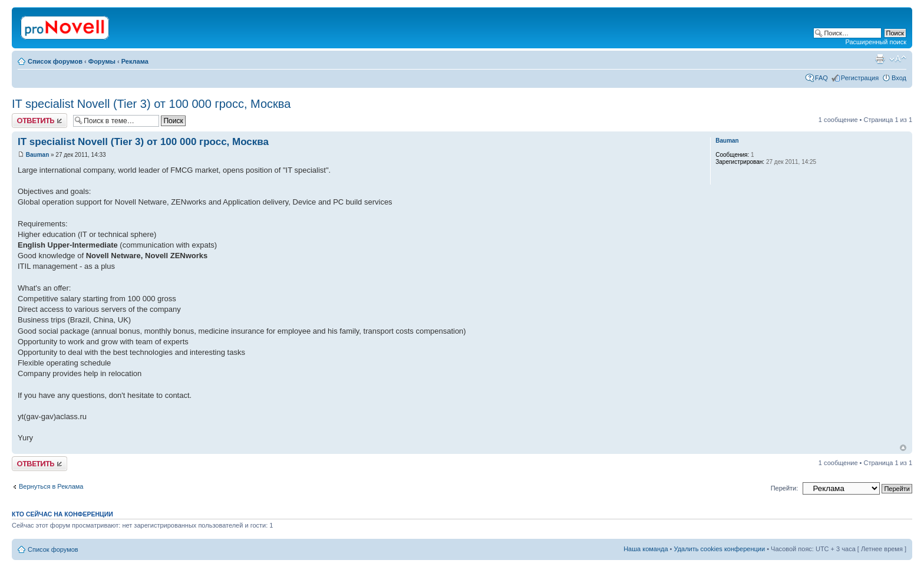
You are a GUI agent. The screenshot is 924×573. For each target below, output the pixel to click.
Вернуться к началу (903, 448)
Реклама (135, 61)
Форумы (102, 61)
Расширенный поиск (876, 42)
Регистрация (860, 78)
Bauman (37, 155)
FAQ (821, 78)
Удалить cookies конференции (720, 549)
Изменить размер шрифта (898, 59)
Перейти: (785, 488)
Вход (899, 78)
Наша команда (646, 549)
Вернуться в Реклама (51, 486)
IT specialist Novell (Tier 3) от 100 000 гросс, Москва (151, 104)
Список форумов (55, 61)
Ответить (39, 121)
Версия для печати (880, 59)
